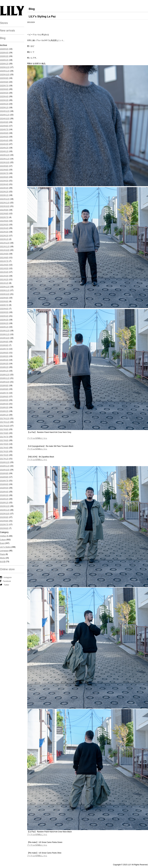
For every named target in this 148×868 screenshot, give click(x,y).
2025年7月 (4, 86)
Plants (2, 554)
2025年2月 (4, 104)
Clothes (3, 536)
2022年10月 (5, 206)
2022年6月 (4, 221)
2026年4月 (4, 53)
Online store (7, 569)
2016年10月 (5, 470)
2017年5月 (4, 444)
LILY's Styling (5, 547)
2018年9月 (4, 386)
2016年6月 (4, 484)
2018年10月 (5, 382)
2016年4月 (4, 492)
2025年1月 (4, 108)
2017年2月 (4, 455)
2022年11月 (5, 203)
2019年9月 (4, 342)
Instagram (6, 577)
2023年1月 (4, 195)
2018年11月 (5, 378)
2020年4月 (4, 316)
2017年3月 (4, 451)
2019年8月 (4, 345)
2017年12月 (5, 418)
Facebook (5, 581)
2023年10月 (5, 162)
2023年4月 (4, 184)
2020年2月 (4, 323)
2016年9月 (4, 473)
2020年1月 (4, 327)
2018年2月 (4, 411)
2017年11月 (5, 422)
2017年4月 (4, 448)
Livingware (4, 551)
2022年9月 (4, 210)
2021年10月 (5, 250)
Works (3, 558)
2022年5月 (4, 225)
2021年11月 (5, 247)
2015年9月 (4, 517)
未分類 (3, 562)
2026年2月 (4, 60)
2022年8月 (4, 214)
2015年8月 (4, 521)
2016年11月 (5, 466)
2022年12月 (5, 199)
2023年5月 (4, 181)
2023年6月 (4, 177)
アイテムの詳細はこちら (37, 438)
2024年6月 (4, 133)
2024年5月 (4, 137)
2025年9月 (4, 78)
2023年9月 (4, 166)
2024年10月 (5, 119)
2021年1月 (4, 283)
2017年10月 (5, 426)
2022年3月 (4, 232)
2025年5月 (4, 93)
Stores (4, 23)
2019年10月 (5, 338)
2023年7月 (4, 173)
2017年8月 (4, 433)
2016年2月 (4, 499)
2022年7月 (4, 217)
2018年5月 (4, 400)
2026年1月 (4, 64)
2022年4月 (4, 228)
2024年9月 (4, 122)
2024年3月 (4, 144)
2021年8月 (4, 258)
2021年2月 (4, 280)
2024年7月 (4, 129)
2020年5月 (4, 312)
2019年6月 (4, 353)
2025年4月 (4, 96)
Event (2, 543)
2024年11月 (5, 115)
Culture (3, 540)
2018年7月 (4, 393)
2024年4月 (4, 141)
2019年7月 (4, 349)
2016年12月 (5, 462)
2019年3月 (4, 364)
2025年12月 (5, 67)
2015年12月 (5, 506)
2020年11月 (5, 290)
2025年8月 (4, 82)
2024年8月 (4, 126)
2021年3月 (4, 276)
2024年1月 (4, 151)
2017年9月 (4, 429)
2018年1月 (4, 415)
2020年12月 (5, 287)
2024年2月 (4, 148)
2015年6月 (4, 528)
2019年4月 (4, 360)
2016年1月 (4, 503)
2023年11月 (5, 159)
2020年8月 (4, 301)
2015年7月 (4, 525)
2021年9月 (4, 254)
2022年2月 (4, 236)
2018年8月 (4, 389)
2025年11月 (5, 71)
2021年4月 (4, 272)
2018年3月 (4, 407)
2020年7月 (4, 305)
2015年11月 (5, 510)
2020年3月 (4, 320)
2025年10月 (5, 75)
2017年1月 (4, 459)
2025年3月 (4, 100)
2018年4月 (4, 404)
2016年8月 (4, 477)
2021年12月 (5, 243)
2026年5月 (4, 49)
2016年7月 (4, 481)
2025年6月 (4, 89)
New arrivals (7, 31)
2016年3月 (4, 495)
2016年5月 (4, 488)
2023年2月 (4, 192)
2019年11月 (5, 334)
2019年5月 (4, 356)
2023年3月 (4, 188)
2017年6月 (4, 440)
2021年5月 (4, 268)
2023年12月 (5, 155)
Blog (3, 38)
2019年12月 (5, 331)
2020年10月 (5, 294)
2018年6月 (4, 397)
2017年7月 (4, 437)
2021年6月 (4, 265)
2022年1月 (4, 239)
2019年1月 (4, 371)
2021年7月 (4, 261)
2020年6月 (4, 309)
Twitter (5, 585)
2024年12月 (5, 111)
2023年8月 (4, 170)
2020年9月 (4, 298)
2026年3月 (4, 56)
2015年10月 (5, 514)
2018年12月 (5, 375)
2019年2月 (4, 367)
